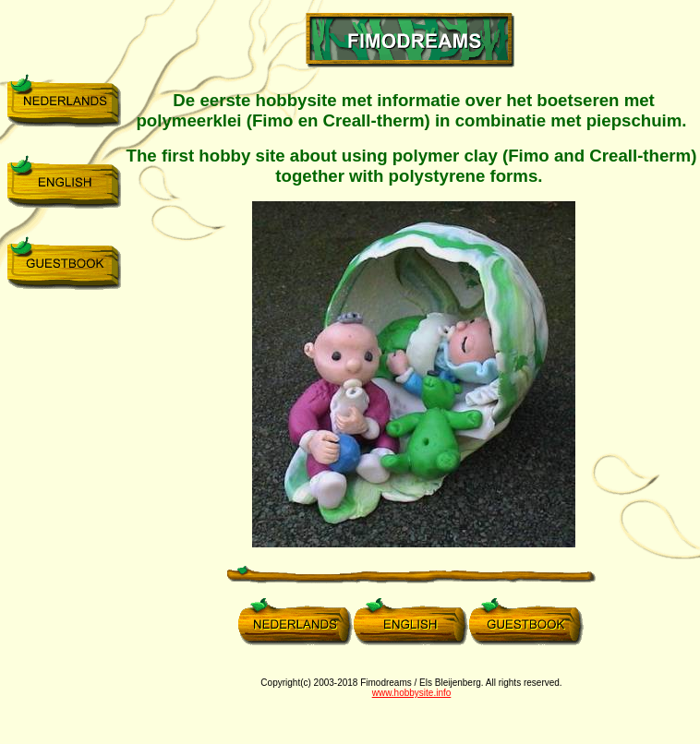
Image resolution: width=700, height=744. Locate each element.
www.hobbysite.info (412, 693)
